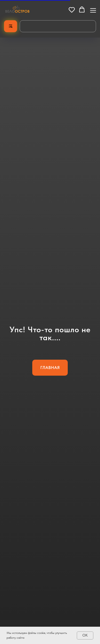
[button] (72, 10)
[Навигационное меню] (93, 10)
